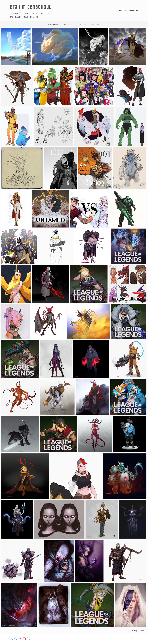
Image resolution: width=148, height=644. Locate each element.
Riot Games (96, 24)
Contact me (134, 10)
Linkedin (123, 10)
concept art (69, 24)
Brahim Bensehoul (30, 7)
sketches (83, 24)
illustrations (53, 24)
